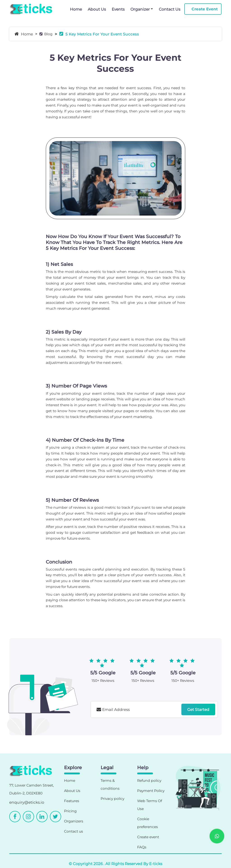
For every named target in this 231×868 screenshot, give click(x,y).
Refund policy (149, 781)
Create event (148, 837)
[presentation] (125, 730)
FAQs (142, 847)
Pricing (70, 811)
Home (76, 9)
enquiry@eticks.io (27, 802)
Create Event (205, 9)
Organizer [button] (140, 9)
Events (118, 9)
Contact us (74, 831)
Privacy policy (112, 799)
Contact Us (170, 9)
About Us (97, 9)
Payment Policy (151, 791)
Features (72, 801)
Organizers (74, 821)
